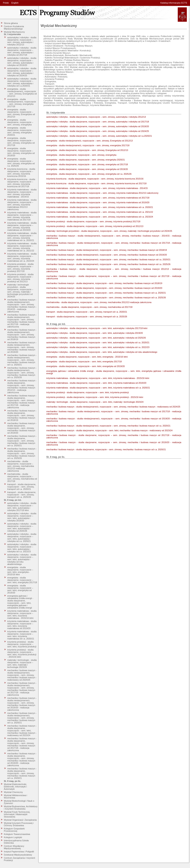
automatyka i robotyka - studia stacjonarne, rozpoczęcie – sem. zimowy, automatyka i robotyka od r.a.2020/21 (22, 82)
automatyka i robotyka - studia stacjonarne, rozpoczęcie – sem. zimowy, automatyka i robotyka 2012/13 (22, 41)
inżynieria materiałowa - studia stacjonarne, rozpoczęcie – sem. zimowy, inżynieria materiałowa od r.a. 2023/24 (22, 257)
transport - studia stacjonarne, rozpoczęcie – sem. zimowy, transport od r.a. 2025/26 (22, 495)
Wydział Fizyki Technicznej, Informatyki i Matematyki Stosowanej (17, 814)
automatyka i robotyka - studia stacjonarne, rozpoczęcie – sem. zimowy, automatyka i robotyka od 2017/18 (22, 51)
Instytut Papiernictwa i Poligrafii (19, 852)
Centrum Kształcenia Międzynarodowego (14, 28)
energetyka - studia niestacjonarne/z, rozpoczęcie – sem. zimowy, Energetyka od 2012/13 (22, 93)
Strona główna (11, 23)
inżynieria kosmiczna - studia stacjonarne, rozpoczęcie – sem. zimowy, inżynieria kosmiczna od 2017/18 (21, 183)
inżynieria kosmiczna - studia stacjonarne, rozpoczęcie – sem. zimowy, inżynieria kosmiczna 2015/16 (21, 173)
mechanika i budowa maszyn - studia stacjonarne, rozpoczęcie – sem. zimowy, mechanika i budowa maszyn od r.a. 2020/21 (22, 441)
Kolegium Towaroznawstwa (17, 834)
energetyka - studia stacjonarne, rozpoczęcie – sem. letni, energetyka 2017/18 (22, 580)
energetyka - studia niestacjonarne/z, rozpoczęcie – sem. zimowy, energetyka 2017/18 (22, 103)
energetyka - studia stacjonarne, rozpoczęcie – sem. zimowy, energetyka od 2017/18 (21, 142)
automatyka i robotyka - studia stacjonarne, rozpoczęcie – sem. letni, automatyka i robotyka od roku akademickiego (22, 559)
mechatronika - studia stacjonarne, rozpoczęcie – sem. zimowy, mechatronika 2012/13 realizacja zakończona (21, 466)
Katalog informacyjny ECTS (174, 3)
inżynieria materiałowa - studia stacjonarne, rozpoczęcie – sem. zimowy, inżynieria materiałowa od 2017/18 (22, 216)
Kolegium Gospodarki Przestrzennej (14, 830)
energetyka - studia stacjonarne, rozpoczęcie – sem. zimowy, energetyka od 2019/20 (21, 152)
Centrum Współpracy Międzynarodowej (14, 847)
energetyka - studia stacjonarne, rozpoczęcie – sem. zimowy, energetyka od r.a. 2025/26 (21, 162)
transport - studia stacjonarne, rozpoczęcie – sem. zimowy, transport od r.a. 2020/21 (22, 487)
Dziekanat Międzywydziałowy (18, 855)
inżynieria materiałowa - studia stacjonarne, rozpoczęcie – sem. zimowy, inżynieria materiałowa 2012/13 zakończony (22, 205)
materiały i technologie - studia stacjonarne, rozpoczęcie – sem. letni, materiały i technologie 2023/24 (22, 664)
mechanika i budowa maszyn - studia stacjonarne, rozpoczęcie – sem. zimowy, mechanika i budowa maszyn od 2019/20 (22, 428)
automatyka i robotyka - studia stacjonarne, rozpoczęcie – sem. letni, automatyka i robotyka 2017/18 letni (22, 507)
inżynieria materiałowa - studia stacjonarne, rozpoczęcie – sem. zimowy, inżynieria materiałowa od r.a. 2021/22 (22, 247)
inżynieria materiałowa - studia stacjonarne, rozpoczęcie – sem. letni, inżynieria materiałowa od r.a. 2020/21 (22, 635)
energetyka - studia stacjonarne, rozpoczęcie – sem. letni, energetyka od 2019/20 (20, 589)
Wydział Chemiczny (13, 792)
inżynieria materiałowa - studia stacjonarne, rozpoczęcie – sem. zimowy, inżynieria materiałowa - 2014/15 (22, 193)
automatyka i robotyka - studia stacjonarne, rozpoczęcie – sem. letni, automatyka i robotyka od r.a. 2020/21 (22, 538)
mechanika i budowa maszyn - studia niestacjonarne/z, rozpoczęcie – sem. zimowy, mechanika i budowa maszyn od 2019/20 (22, 347)
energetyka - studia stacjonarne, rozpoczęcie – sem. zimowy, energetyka (20, 122)
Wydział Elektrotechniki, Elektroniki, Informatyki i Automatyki (15, 787)
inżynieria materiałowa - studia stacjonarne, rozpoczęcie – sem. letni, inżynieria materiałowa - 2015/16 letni (22, 614)
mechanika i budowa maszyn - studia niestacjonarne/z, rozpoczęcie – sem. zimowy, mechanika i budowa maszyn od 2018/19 (22, 335)
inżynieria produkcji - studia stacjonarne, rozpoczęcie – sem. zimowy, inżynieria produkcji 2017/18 (20, 268)
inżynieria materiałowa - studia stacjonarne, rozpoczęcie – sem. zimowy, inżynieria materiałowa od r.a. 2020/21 (22, 237)
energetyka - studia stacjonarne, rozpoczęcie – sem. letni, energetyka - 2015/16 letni (20, 571)
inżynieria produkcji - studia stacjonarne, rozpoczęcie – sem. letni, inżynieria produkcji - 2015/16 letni (22, 653)
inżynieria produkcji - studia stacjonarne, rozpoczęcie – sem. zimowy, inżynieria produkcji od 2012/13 (20, 278)
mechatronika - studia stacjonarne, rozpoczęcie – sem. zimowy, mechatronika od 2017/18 (22, 478)
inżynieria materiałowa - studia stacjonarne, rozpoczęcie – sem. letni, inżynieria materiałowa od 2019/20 (22, 625)
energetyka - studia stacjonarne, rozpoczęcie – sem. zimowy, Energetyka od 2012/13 (21, 113)
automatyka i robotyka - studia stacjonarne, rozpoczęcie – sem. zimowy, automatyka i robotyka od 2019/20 (22, 62)
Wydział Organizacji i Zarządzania (20, 820)
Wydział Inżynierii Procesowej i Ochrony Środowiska (19, 824)
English (15, 3)
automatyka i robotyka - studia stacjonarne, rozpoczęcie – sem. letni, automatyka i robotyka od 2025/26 (22, 527)
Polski (6, 3)
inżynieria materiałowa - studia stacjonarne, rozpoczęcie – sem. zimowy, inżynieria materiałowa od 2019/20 (22, 226)
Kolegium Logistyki (13, 837)
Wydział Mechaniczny (14, 32)
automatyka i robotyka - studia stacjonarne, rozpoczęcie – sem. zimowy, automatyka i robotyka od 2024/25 (22, 72)
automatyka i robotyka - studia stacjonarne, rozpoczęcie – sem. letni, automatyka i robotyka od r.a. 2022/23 (22, 548)
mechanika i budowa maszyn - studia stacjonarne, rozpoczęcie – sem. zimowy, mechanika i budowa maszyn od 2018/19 (22, 415)
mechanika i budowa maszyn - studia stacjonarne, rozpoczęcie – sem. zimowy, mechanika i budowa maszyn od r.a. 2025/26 (22, 453)
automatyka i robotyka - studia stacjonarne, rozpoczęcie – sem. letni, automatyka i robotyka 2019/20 (22, 517)
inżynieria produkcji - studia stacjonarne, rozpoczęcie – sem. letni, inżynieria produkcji (22, 644)
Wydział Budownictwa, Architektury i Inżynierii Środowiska (21, 808)
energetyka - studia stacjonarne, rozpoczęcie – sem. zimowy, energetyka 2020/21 (20, 131)
